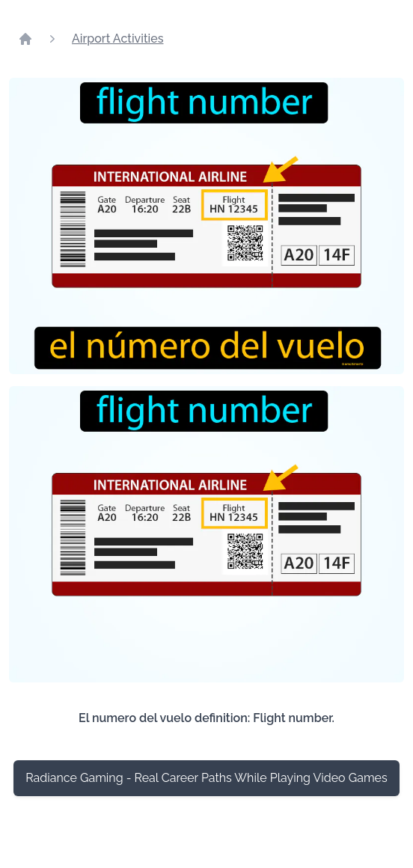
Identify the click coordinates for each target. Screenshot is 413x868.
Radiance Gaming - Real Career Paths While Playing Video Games (206, 778)
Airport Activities (118, 39)
